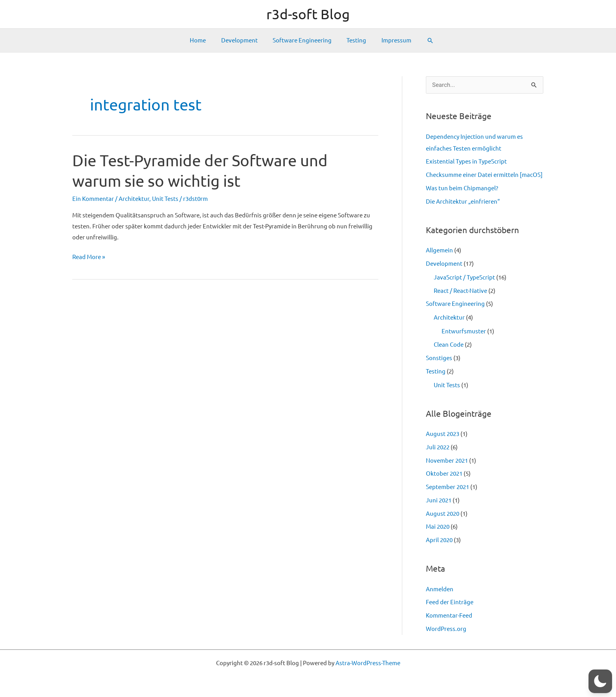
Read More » (89, 257)
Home (204, 40)
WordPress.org (446, 629)
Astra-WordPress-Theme (368, 663)
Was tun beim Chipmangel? (462, 188)
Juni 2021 (439, 500)
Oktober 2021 (444, 474)
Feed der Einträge (450, 602)
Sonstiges (439, 358)
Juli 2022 (438, 447)
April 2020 (439, 540)
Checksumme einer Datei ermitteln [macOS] (484, 175)
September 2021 (447, 487)
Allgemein (439, 250)
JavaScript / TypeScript (464, 277)
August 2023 (443, 434)
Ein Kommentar (93, 199)
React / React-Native (460, 291)
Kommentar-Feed (449, 615)
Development (243, 40)
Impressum (390, 40)
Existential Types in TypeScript (466, 161)
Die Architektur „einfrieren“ (463, 201)
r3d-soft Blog (308, 14)
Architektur (134, 199)
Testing (353, 40)
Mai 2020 (438, 527)
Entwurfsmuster (464, 331)
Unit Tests (165, 199)
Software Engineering (302, 40)
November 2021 (447, 461)
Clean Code (449, 345)
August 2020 (443, 514)
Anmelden (440, 589)
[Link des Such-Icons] (422, 40)
